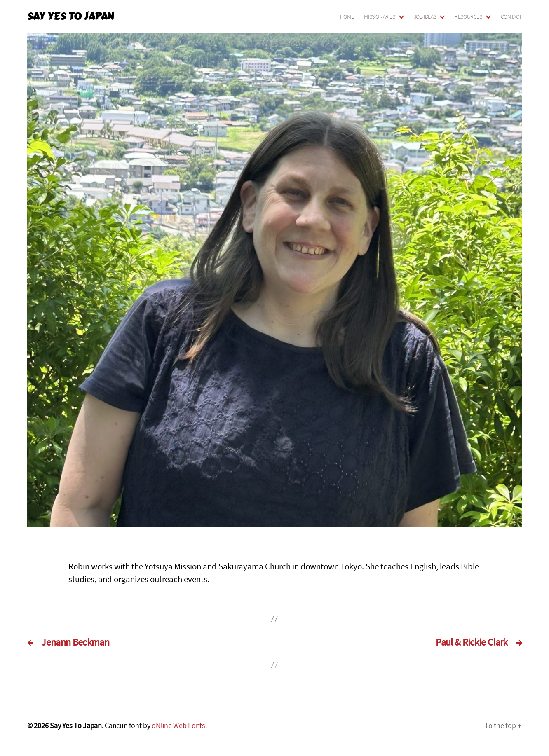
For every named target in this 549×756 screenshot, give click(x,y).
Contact (511, 17)
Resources (468, 17)
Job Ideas (425, 17)
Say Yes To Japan (70, 16)
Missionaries (379, 17)
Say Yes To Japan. (76, 725)
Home (347, 17)
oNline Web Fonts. (179, 725)
